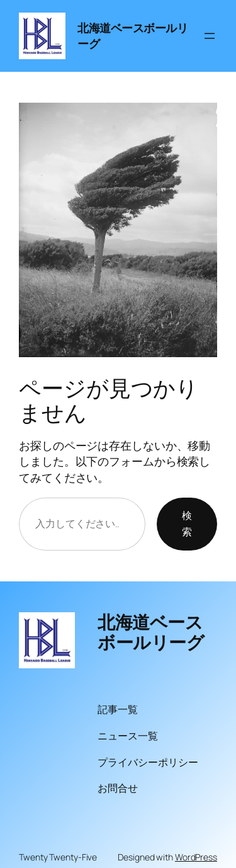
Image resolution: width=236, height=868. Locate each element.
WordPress (196, 857)
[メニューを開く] (210, 36)
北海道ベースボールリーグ (151, 632)
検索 (187, 523)
